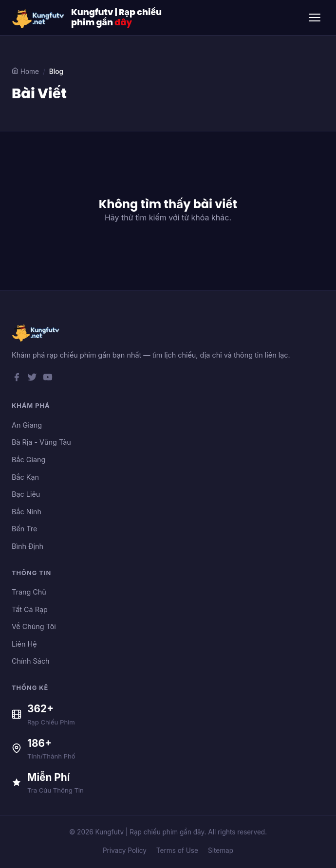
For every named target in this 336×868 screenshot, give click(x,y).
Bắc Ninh (27, 512)
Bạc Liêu (26, 494)
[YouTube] (48, 379)
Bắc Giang (28, 460)
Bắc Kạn (25, 477)
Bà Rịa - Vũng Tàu (41, 442)
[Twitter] (32, 379)
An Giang (27, 425)
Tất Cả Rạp (30, 609)
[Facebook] (17, 379)
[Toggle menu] (315, 18)
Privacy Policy (125, 850)
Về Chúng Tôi (34, 626)
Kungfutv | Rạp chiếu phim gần (116, 18)
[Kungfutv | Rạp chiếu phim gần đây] (38, 18)
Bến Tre (24, 529)
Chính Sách (31, 661)
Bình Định (28, 546)
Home (25, 71)
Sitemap (221, 850)
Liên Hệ (24, 644)
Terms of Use (177, 850)
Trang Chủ (29, 592)
